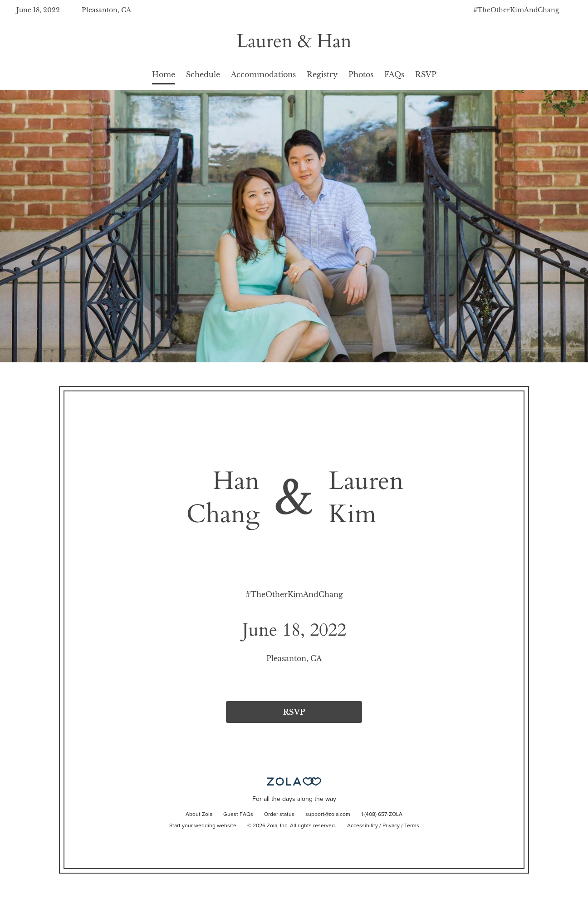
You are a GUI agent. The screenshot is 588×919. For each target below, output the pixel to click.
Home (164, 74)
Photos (361, 74)
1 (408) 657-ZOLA (382, 815)
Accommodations (263, 74)
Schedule (203, 74)
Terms (412, 826)
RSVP (426, 74)
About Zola (199, 815)
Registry (322, 74)
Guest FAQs (238, 815)
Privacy (391, 826)
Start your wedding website (203, 826)
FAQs (394, 74)
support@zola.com (328, 815)
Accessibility (363, 826)
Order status (279, 815)
